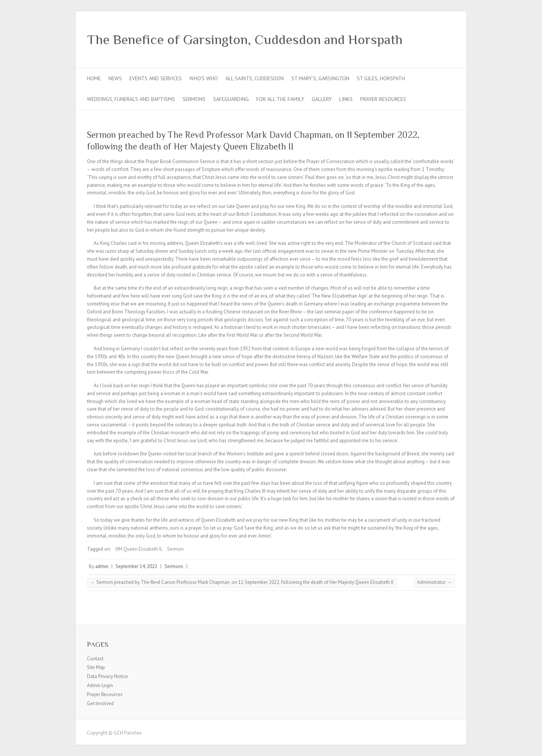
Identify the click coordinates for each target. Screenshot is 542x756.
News (115, 78)
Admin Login (100, 685)
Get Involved (100, 703)
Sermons (194, 99)
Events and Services (156, 78)
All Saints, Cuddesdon (255, 78)
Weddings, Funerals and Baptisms (131, 99)
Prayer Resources (383, 99)
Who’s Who (204, 78)
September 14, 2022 (136, 566)
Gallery (322, 99)
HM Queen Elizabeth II (139, 549)
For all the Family (280, 99)
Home (94, 78)
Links (346, 99)
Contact (95, 659)
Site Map (96, 667)
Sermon (175, 549)
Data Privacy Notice (107, 676)
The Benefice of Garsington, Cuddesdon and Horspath (245, 40)
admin (102, 566)
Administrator (434, 582)
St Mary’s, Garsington (320, 78)
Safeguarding (231, 99)
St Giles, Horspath (381, 78)
